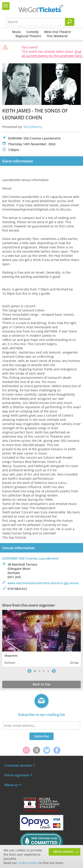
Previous (29, 671)
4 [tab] (48, 671)
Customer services (18, 765)
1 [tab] (35, 671)
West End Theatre (57, 32)
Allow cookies (63, 852)
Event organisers (17, 775)
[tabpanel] (41, 638)
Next (54, 671)
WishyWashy (33, 127)
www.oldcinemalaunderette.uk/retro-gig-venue (43, 583)
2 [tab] (39, 671)
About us (11, 785)
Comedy (33, 32)
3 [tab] (44, 671)
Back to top (41, 684)
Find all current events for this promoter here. (52, 54)
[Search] (70, 22)
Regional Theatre (28, 36)
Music (17, 32)
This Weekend (57, 36)
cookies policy (28, 863)
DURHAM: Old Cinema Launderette (30, 558)
